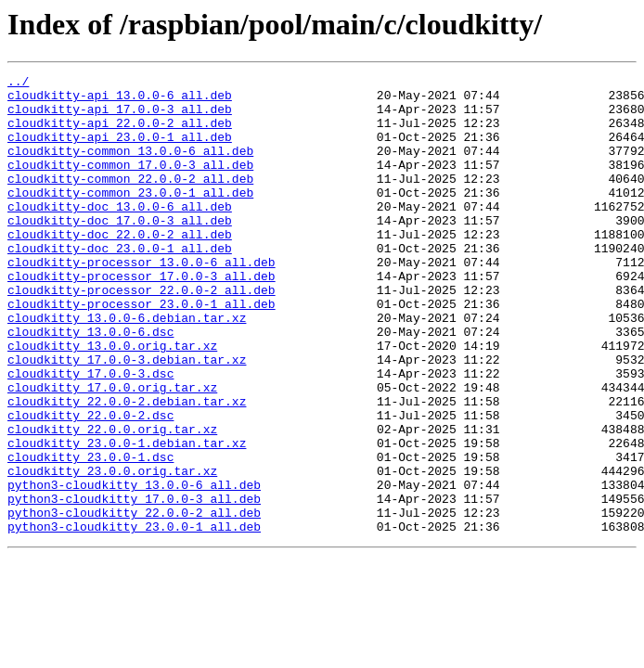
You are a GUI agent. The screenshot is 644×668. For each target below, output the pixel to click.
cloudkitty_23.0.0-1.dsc (90, 534)
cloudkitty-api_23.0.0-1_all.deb (120, 150)
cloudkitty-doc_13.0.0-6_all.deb (120, 234)
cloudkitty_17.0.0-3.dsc (90, 434)
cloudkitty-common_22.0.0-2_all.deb (130, 200)
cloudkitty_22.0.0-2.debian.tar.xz (127, 468)
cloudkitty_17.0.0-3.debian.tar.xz (127, 417)
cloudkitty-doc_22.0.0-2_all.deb (120, 267)
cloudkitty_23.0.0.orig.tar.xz (112, 551)
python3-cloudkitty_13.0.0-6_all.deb (134, 568)
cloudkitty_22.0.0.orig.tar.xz (112, 501)
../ (18, 83)
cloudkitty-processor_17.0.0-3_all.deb (142, 317)
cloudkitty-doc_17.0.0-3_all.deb (120, 250)
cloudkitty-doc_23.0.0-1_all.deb (120, 284)
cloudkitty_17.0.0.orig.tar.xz (112, 451)
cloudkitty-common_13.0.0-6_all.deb (130, 167)
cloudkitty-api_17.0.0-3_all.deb (120, 117)
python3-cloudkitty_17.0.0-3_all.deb (134, 584)
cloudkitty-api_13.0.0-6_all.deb (120, 100)
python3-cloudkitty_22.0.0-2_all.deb (134, 601)
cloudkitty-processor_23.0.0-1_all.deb (142, 351)
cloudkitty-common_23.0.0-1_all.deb (130, 217)
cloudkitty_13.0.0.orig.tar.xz (112, 401)
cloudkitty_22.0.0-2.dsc (90, 484)
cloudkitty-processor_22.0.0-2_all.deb (142, 334)
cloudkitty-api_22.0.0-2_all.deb (120, 134)
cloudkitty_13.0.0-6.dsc (90, 384)
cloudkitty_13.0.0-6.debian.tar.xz (127, 367)
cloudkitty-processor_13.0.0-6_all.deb (142, 301)
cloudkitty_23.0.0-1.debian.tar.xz (127, 518)
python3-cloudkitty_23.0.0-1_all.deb (134, 618)
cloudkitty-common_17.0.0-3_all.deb (130, 184)
